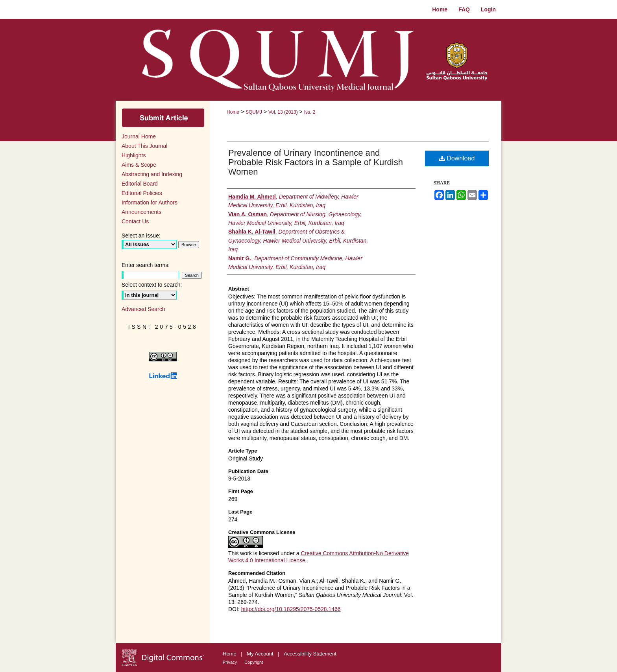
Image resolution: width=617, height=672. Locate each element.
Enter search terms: (146, 265)
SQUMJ (254, 112)
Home (233, 112)
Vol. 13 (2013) (283, 112)
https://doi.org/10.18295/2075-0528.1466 (291, 609)
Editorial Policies (142, 193)
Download (457, 158)
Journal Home (139, 136)
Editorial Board (140, 184)
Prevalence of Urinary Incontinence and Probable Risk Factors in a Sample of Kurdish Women (316, 162)
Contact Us (135, 221)
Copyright (254, 662)
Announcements (141, 212)
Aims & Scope (139, 165)
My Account (261, 654)
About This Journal (144, 146)
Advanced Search (143, 309)
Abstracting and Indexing (152, 174)
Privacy (230, 662)
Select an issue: (141, 236)
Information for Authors (150, 203)
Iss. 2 (310, 112)
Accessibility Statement (310, 654)
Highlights (134, 155)
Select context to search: (152, 285)
